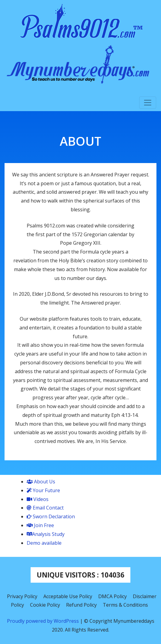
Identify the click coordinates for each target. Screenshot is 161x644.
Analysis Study (46, 534)
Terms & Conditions (125, 605)
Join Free (40, 525)
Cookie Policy (45, 605)
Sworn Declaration (51, 516)
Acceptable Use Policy (68, 596)
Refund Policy (81, 605)
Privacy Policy (22, 596)
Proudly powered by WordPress (44, 621)
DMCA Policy (112, 596)
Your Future (43, 490)
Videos (38, 499)
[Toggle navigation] (148, 103)
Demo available (44, 543)
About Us (41, 482)
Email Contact (45, 508)
